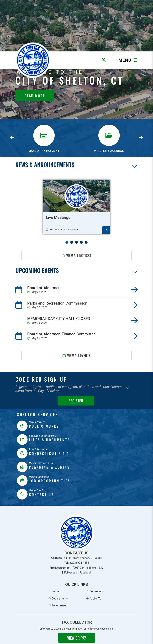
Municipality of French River (33, 60)
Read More (35, 96)
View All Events (79, 355)
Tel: (76, 563)
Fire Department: (76, 568)
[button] (67, 242)
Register (76, 401)
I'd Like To (95, 599)
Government (59, 605)
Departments (60, 599)
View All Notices (79, 255)
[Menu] (125, 60)
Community (97, 591)
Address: (77, 558)
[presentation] (12, 138)
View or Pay (77, 638)
